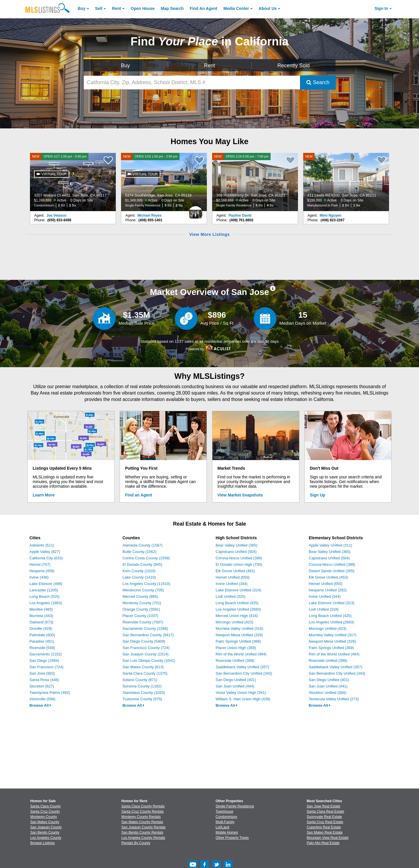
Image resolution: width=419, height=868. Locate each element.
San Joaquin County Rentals (143, 827)
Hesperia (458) (42, 571)
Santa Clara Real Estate (325, 812)
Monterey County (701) (142, 603)
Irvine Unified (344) (232, 584)
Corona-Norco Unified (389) (239, 558)
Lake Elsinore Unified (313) (332, 603)
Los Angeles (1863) (46, 603)
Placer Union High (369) (236, 648)
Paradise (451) (42, 641)
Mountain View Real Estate (328, 838)
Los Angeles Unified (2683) (238, 609)
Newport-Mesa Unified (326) (239, 635)
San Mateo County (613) (143, 667)
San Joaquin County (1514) (145, 654)
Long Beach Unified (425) (237, 603)
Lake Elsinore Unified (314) (238, 590)
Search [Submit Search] (318, 82)
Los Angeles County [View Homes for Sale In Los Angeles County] (46, 838)
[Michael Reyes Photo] (196, 211)
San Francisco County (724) (146, 648)
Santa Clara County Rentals (143, 806)
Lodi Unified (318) (324, 609)
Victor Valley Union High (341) (241, 693)
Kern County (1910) (139, 571)
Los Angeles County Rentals (143, 838)
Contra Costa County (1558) (146, 558)
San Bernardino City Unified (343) (244, 673)
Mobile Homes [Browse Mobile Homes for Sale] (227, 832)
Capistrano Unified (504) (236, 552)
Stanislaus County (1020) (144, 693)
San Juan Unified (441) (328, 686)
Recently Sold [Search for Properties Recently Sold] (293, 66)
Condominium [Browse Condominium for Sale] (226, 817)
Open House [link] (143, 8)
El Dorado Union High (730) (239, 564)
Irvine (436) (39, 577)
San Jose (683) (42, 673)
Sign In (381, 8)
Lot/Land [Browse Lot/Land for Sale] (222, 827)
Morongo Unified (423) (234, 622)
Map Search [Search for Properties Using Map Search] (172, 8)
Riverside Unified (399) (235, 661)
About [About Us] (268, 8)
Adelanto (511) (42, 545)
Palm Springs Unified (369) (238, 641)
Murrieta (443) (41, 616)
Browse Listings (42, 843)
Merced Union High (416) (237, 616)
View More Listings (209, 234)
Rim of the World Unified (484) (241, 654)
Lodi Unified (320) (231, 596)
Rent (117, 8)
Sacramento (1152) (46, 654)
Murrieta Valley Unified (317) (333, 635)
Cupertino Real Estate (324, 827)
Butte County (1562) (139, 552)
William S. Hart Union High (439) (243, 699)
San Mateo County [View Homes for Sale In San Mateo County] (45, 822)
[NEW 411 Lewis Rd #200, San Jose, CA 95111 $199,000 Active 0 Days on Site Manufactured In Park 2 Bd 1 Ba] (346, 182)
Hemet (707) (40, 564)
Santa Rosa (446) (44, 680)
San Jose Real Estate (323, 806)
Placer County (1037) (140, 616)
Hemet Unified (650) (232, 577)
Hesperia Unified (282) (328, 590)
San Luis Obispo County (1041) (149, 661)
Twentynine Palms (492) (50, 693)
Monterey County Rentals (141, 817)
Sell (99, 8)
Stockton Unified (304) (327, 693)
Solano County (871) (140, 680)
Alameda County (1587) (142, 545)
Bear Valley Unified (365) (237, 545)
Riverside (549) (42, 648)
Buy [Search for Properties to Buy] (126, 66)
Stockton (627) (42, 686)
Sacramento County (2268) (145, 629)
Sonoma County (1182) (142, 686)
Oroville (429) (41, 629)
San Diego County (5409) (144, 641)
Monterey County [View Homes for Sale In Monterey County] (44, 817)
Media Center (236, 8)
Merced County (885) (140, 596)
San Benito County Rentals (142, 832)
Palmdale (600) (42, 635)
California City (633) (46, 558)
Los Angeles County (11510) (146, 584)
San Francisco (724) (46, 667)
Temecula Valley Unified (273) (334, 699)
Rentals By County (136, 843)
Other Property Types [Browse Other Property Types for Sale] (232, 838)
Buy (81, 8)
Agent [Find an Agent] (204, 8)
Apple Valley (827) (45, 552)
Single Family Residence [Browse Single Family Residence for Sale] (235, 806)
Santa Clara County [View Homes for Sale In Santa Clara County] (46, 806)
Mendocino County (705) (143, 590)
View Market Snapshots (240, 495)
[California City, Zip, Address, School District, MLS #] (192, 83)
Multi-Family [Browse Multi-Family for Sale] (225, 822)
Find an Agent (139, 495)
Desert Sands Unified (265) (332, 571)
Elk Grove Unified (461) (235, 571)
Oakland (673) (41, 622)
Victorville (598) (42, 699)
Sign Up (318, 495)
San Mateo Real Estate (325, 832)
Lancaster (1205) (44, 590)
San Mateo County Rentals (142, 822)
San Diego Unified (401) (236, 680)
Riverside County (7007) (143, 622)
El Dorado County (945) (142, 564)
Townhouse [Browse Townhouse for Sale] (224, 812)
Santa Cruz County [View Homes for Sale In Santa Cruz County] (45, 812)
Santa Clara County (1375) (145, 673)
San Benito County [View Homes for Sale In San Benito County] (45, 832)
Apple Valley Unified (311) (330, 545)
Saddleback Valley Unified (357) (242, 667)
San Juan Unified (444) (235, 686)
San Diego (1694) (44, 661)
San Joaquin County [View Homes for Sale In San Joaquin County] (46, 827)
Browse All (40, 705)
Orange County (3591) (141, 609)
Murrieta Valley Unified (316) (239, 629)
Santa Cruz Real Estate (325, 822)
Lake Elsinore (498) (46, 584)
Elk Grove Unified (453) (328, 577)
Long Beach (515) (44, 596)
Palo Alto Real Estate (323, 843)
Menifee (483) (41, 609)
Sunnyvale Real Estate (324, 817)
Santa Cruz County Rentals (142, 812)
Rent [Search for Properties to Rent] (210, 66)
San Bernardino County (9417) (148, 635)
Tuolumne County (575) (142, 699)
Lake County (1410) (139, 577)
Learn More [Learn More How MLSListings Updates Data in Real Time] (44, 495)
